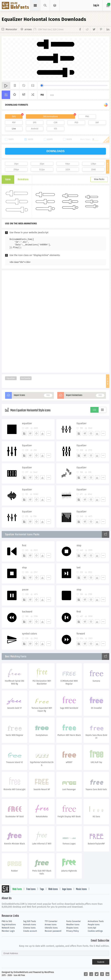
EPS (35, 123)
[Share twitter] (94, 30)
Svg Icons (16, 6)
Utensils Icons (51, 928)
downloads (55, 151)
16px (16, 164)
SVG (14, 116)
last (79, 568)
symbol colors (29, 634)
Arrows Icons (51, 925)
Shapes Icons (72, 928)
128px (93, 164)
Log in (96, 6)
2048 (93, 170)
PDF (14, 123)
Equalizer (11, 378)
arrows (28, 29)
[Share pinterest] (101, 30)
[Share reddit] (87, 30)
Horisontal (26, 378)
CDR (56, 123)
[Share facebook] (81, 30)
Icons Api (92, 928)
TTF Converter (51, 921)
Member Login (8, 931)
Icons (8, 180)
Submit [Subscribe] (101, 962)
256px (16, 170)
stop (79, 546)
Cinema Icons (29, 928)
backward (27, 612)
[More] (49, 433)
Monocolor (11, 29)
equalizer (27, 423)
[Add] (24, 433)
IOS (55, 129)
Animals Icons (30, 925)
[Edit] (30, 433)
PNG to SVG (7, 921)
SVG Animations (50, 116)
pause (25, 590)
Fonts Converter (73, 921)
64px (68, 164)
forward (81, 634)
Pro (42, 95)
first (24, 546)
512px (42, 170)
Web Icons (53, 889)
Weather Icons (73, 925)
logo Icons (67, 889)
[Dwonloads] (43, 433)
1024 (68, 170)
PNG (87, 116)
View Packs (99, 179)
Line (14, 129)
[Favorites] (36, 433)
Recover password (53, 931)
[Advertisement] (56, 321)
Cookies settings (95, 931)
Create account (30, 931)
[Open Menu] (55, 5)
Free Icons (31, 889)
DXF (97, 123)
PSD (76, 123)
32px (42, 164)
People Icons (94, 925)
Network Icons (8, 928)
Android (35, 129)
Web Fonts (17, 889)
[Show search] (45, 5)
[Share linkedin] (107, 30)
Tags (42, 889)
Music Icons (81, 889)
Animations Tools (96, 921)
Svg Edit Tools (30, 921)
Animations (23, 180)
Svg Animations (9, 925)
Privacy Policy (73, 931)
